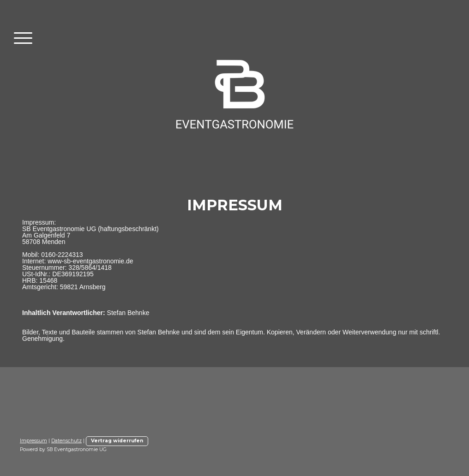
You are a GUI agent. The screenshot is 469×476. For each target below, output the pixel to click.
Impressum (33, 441)
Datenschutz (66, 441)
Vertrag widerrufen (117, 441)
